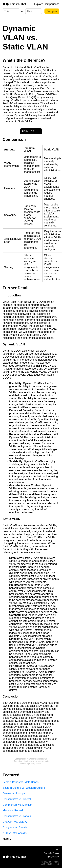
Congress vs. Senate (15, 827)
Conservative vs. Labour (17, 816)
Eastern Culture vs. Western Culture (24, 788)
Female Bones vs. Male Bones (21, 782)
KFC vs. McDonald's (15, 833)
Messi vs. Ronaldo (13, 810)
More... (7, 839)
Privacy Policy (53, 857)
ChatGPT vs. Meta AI (15, 822)
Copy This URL (31, 131)
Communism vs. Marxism (18, 805)
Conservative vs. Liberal (17, 799)
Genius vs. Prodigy (14, 793)
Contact (56, 850)
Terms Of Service (52, 853)
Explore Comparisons (47, 4)
